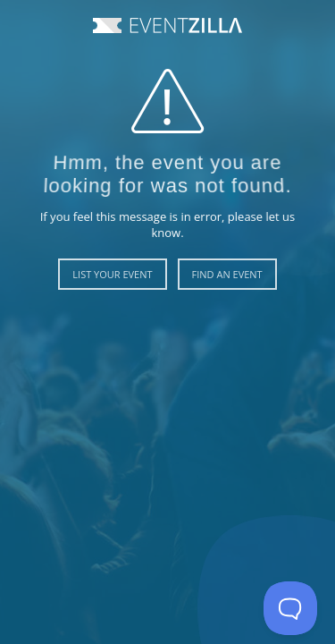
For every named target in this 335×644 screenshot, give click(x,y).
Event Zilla (167, 25)
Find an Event (227, 274)
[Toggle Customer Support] (290, 608)
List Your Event (112, 274)
